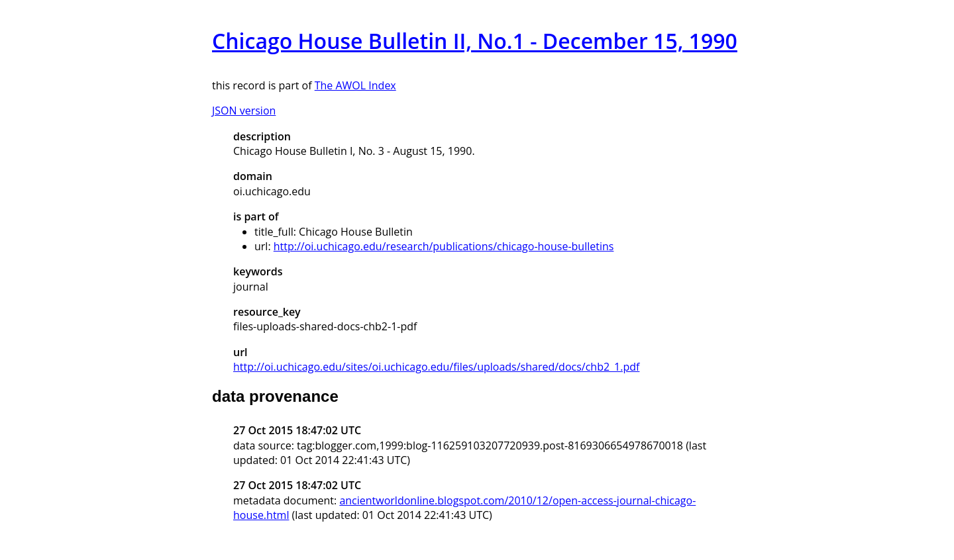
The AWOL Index (355, 85)
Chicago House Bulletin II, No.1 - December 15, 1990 (475, 41)
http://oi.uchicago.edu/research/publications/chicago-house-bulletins (444, 246)
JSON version (244, 111)
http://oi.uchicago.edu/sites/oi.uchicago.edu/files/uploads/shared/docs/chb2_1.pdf (436, 367)
